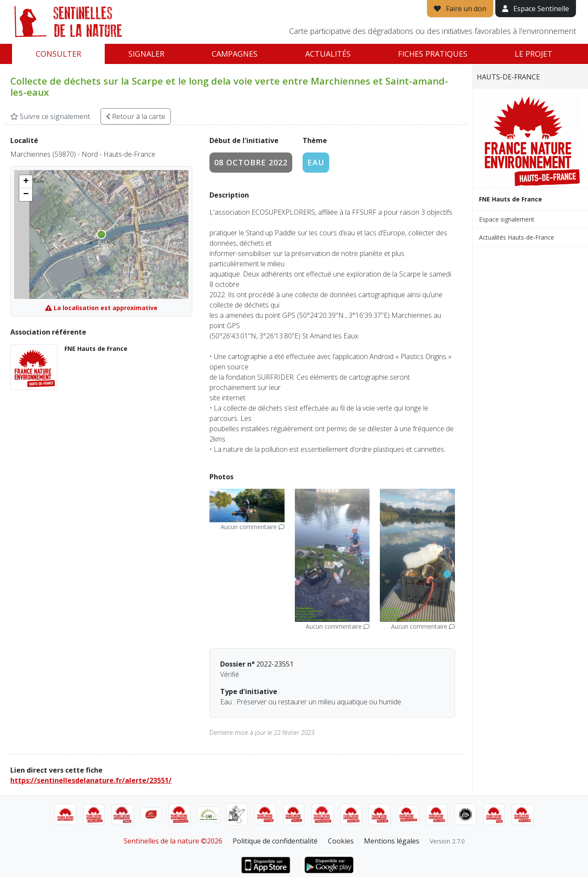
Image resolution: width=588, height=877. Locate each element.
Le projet (533, 54)
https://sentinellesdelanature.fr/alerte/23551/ (91, 780)
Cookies (341, 841)
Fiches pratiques (433, 54)
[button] (26, 182)
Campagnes (235, 54)
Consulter (58, 54)
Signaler (146, 54)
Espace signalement (507, 219)
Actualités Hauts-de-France (517, 237)
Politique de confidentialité (275, 841)
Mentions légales (392, 841)
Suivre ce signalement (50, 116)
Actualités (328, 54)
